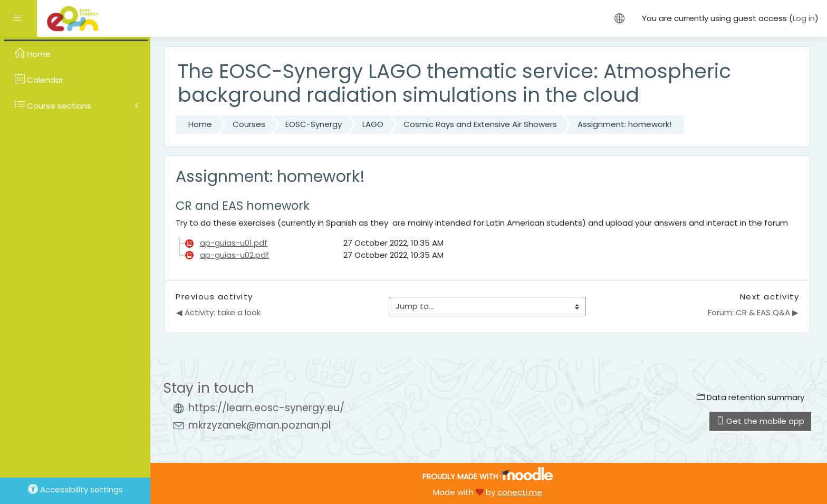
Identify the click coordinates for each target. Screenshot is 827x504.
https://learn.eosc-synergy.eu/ (266, 408)
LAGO (373, 124)
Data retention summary (751, 397)
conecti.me (520, 492)
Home (200, 124)
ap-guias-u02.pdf (234, 255)
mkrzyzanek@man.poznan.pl (259, 425)
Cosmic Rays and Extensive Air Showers (480, 124)
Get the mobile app (760, 421)
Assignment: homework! (624, 124)
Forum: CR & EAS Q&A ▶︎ (753, 312)
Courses (249, 124)
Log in (804, 18)
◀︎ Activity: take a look (218, 312)
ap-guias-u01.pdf (234, 243)
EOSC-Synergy (314, 124)
